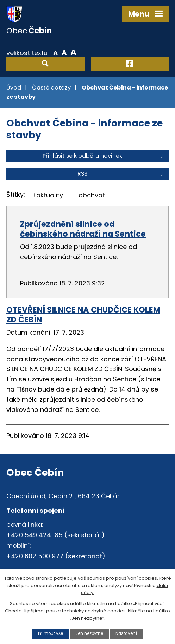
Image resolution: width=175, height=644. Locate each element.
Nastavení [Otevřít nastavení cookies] (126, 633)
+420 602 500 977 (35, 556)
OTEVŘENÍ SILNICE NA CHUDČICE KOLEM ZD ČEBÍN (83, 315)
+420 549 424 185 (35, 535)
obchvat (92, 195)
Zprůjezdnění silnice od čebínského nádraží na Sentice (83, 229)
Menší (55, 52)
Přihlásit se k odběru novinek (104, 156)
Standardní (64, 52)
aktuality (50, 195)
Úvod (14, 88)
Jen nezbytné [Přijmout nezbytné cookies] (89, 633)
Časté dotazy (51, 88)
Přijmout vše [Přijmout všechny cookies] (51, 633)
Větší (73, 52)
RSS (121, 174)
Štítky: (16, 194)
